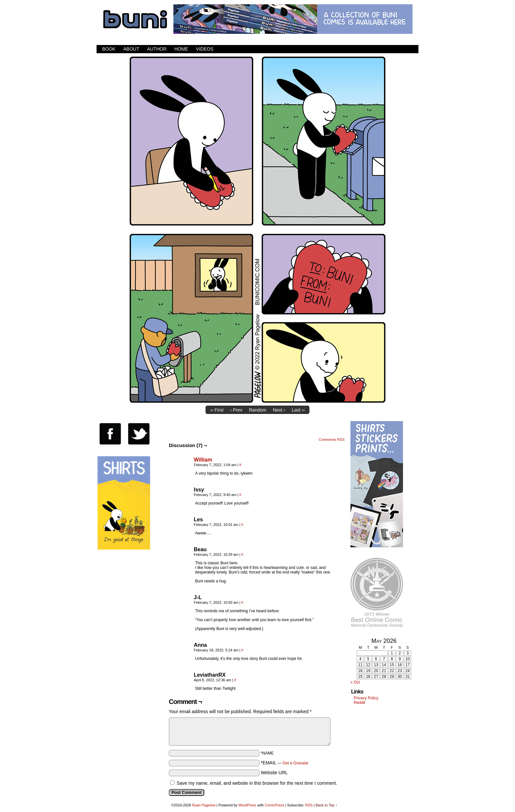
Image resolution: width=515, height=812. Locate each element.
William (203, 460)
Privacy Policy (366, 698)
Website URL (274, 773)
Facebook (389, 49)
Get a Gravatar (295, 763)
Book (109, 49)
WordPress (247, 805)
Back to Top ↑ (326, 805)
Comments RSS (332, 440)
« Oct (355, 682)
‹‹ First (217, 410)
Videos (205, 49)
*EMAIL (285, 763)
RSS (413, 49)
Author (157, 49)
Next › (279, 410)
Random (258, 410)
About (131, 49)
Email (405, 49)
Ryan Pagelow (204, 805)
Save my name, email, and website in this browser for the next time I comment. (257, 783)
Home (181, 49)
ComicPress (274, 805)
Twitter (397, 49)
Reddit (359, 703)
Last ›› (298, 410)
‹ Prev (236, 410)
